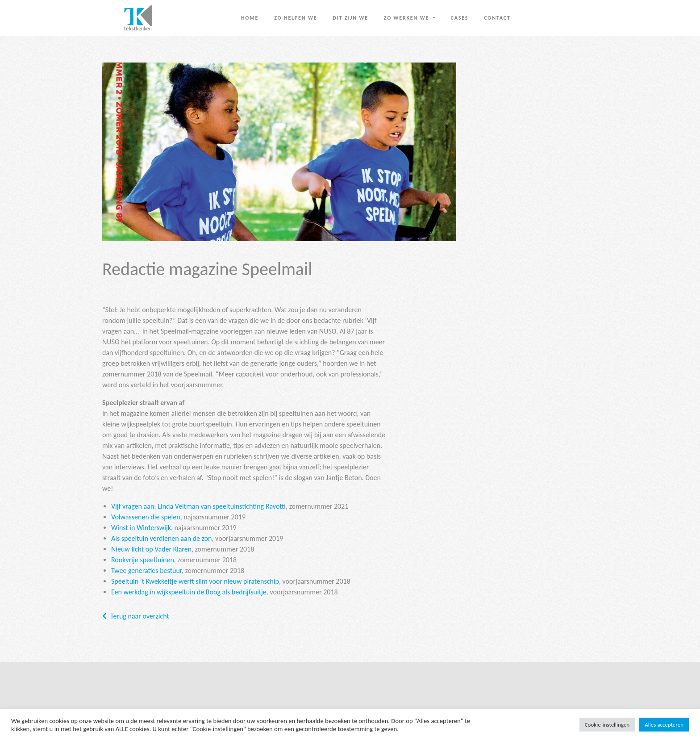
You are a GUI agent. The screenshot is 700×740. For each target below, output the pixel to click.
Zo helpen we (296, 18)
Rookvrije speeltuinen (143, 560)
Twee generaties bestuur (146, 571)
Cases (460, 18)
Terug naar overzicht (140, 616)
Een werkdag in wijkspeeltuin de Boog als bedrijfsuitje (189, 592)
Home (250, 18)
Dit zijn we (350, 18)
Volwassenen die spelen (146, 517)
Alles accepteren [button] (664, 725)
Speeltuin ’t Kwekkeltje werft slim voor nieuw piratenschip (195, 581)
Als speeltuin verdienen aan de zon (162, 538)
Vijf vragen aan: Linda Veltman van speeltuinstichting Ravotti (198, 506)
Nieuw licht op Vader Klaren (151, 549)
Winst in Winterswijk (141, 528)
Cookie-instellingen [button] (607, 725)
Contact (497, 18)
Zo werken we (408, 18)
